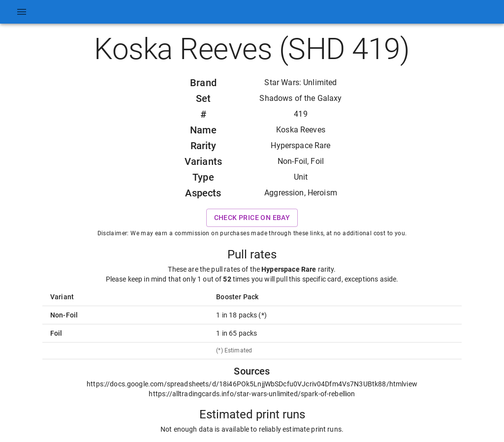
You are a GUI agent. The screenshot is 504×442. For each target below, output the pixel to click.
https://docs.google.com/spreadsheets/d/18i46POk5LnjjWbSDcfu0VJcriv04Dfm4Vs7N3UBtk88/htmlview (252, 384)
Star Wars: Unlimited (300, 82)
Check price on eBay (252, 218)
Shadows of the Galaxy (300, 98)
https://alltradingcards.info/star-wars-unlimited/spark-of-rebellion (252, 394)
